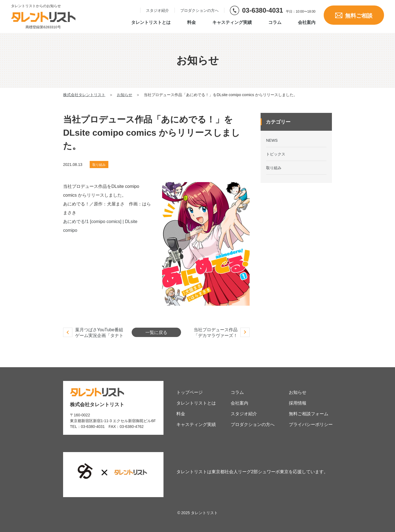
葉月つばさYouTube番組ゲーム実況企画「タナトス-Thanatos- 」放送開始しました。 (100, 338)
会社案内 (307, 23)
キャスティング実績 (232, 23)
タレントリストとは (151, 23)
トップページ (190, 392)
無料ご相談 (354, 16)
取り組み (99, 165)
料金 (191, 23)
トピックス (276, 154)
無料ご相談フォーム (309, 414)
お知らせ (298, 392)
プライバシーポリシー (311, 424)
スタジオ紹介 (157, 10)
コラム (275, 23)
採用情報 (298, 403)
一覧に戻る (156, 332)
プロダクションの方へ (199, 10)
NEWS (272, 140)
